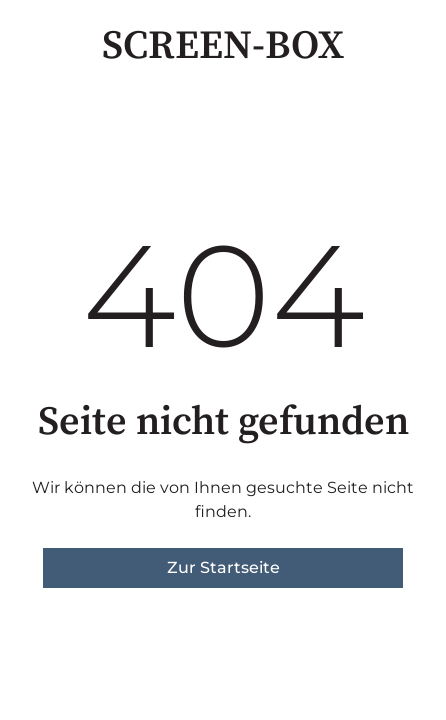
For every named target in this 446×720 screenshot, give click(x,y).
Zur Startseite (223, 567)
